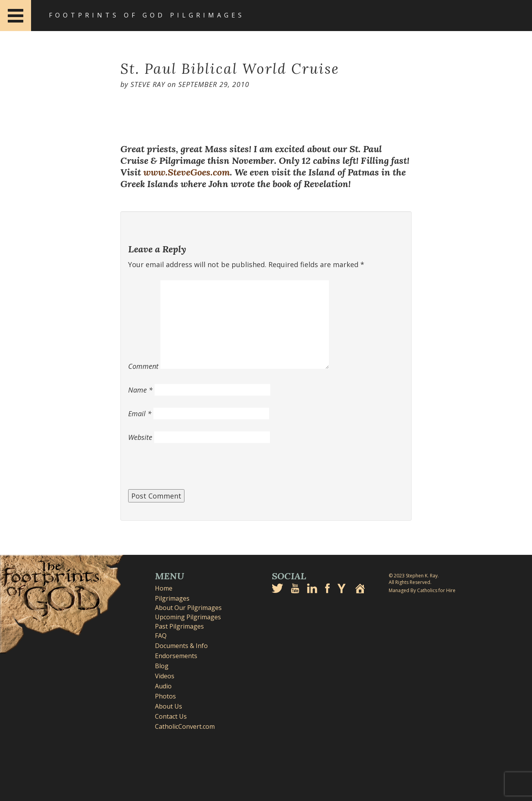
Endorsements (176, 656)
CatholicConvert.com (185, 726)
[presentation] (187, 470)
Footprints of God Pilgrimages (147, 15)
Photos (165, 696)
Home (164, 588)
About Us (169, 706)
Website (140, 437)
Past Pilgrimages (179, 626)
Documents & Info (181, 646)
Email (140, 414)
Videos (165, 676)
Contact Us (171, 716)
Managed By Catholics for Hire (422, 590)
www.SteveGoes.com (187, 172)
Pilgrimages (172, 598)
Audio (163, 686)
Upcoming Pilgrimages (188, 617)
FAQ (161, 636)
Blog (162, 666)
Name (140, 390)
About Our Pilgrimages (188, 608)
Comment (143, 366)
